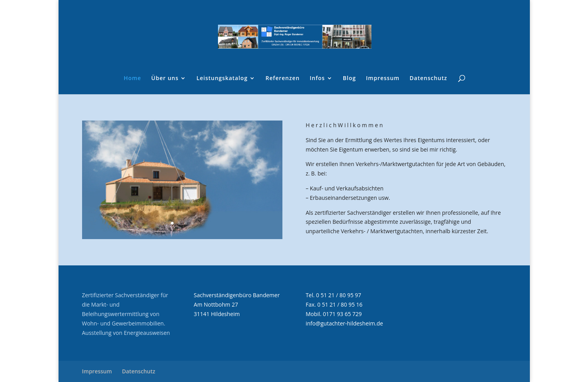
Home (133, 79)
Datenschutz (429, 79)
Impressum (383, 79)
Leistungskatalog (222, 79)
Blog (349, 79)
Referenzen (283, 79)
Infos (318, 79)
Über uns (165, 79)
